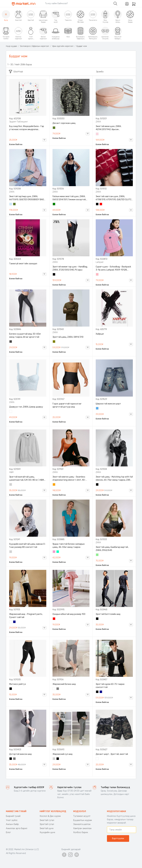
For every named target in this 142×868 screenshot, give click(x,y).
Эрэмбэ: (100, 72)
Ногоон (54, 204)
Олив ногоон (54, 342)
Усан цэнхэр (11, 204)
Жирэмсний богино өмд (64, 684)
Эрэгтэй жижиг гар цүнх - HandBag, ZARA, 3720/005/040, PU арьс (70, 268)
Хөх (14, 622)
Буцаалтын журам (83, 820)
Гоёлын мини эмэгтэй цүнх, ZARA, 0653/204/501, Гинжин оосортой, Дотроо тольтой (69, 198)
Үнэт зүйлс (12, 820)
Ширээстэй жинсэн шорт (108, 404)
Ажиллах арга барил (17, 828)
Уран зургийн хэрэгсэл (63, 46)
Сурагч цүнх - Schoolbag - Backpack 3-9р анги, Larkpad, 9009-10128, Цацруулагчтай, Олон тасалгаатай (113, 268)
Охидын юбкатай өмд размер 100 (69, 614)
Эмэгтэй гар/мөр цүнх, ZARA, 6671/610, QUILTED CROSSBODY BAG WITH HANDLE (27, 198)
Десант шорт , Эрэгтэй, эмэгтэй (112, 754)
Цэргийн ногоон (54, 128)
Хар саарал (11, 342)
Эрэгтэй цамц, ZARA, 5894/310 (68, 337)
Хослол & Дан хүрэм (50, 816)
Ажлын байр (12, 824)
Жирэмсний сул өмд (62, 754)
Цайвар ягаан (97, 275)
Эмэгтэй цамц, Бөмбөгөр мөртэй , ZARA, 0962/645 (112, 549)
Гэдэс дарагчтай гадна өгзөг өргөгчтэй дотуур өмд (67, 405)
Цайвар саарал (11, 485)
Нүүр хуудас (12, 46)
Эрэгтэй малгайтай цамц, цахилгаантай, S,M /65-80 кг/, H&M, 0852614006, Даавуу (27, 479)
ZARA (98, 122)
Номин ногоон (58, 552)
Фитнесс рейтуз (18, 684)
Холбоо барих (81, 832)
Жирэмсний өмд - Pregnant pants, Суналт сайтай (26, 616)
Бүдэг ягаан (54, 552)
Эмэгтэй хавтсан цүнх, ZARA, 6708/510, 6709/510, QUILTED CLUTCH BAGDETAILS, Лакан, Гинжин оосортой (114, 198)
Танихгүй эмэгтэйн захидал (23, 264)
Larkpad (99, 262)
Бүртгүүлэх (118, 838)
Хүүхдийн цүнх (47, 832)
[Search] (77, 3)
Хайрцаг (100, 334)
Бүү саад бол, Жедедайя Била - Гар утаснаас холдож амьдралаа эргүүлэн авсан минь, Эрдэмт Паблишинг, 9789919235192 (27, 128)
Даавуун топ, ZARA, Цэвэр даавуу (26, 407)
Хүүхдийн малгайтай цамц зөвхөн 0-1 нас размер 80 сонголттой (27, 546)
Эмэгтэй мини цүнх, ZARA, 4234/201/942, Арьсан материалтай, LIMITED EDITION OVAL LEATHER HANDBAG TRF (113, 128)
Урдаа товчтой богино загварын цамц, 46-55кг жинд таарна (69, 546)
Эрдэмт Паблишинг (18, 122)
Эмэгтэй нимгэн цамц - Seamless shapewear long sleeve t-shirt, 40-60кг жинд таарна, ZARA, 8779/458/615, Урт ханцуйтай (69, 479)
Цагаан (11, 412)
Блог (8, 832)
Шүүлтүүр (16, 72)
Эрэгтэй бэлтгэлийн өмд (108, 614)
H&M (11, 472)
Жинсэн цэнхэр (97, 409)
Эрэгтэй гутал (47, 824)
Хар (97, 204)
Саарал (58, 689)
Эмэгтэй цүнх (47, 828)
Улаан (101, 204)
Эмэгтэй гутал (47, 820)
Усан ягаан (97, 134)
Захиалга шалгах (82, 824)
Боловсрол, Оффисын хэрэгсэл (35, 46)
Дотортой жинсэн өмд (20, 754)
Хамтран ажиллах (82, 828)
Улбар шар (54, 485)
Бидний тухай (13, 816)
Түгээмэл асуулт (82, 816)
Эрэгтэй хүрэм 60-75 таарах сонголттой (110, 686)
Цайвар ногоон (97, 555)
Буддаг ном (82, 46)
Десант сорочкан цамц (64, 123)
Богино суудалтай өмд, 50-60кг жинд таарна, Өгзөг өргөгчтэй (25, 335)
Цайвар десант (97, 759)
